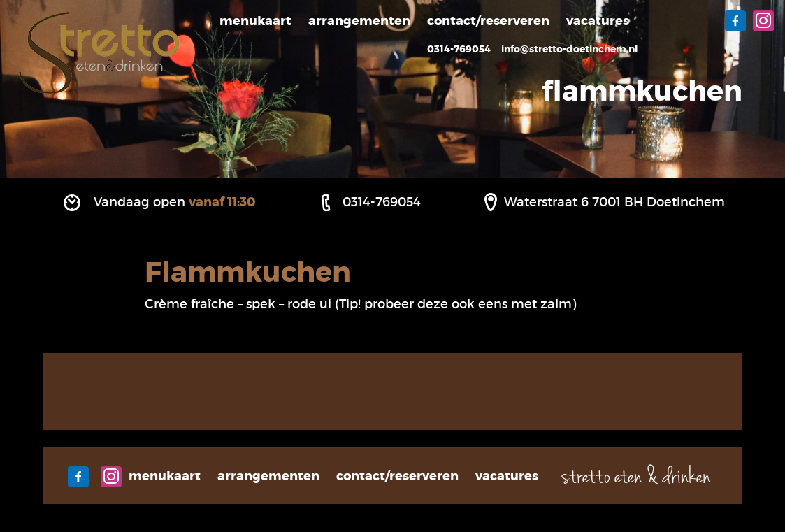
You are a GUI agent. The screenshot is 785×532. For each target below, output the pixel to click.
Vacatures (598, 21)
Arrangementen (359, 21)
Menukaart (255, 21)
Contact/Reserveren (488, 21)
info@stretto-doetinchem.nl (569, 49)
